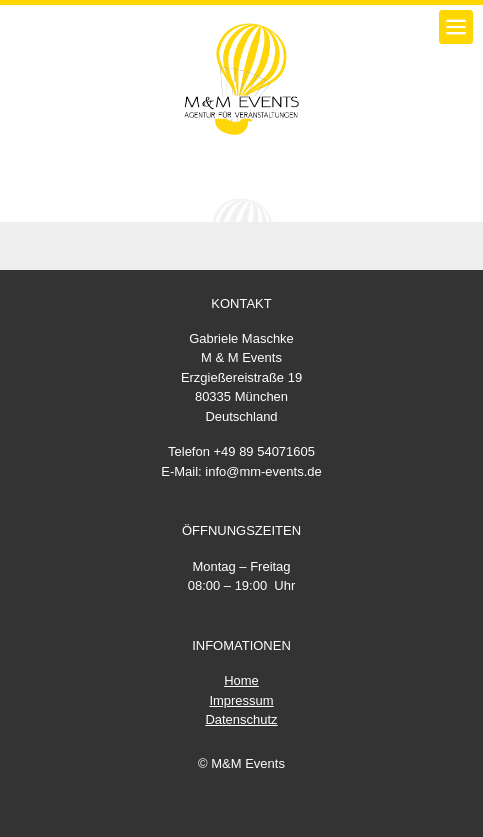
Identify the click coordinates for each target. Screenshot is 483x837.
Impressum (241, 700)
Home (241, 680)
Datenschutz (241, 719)
